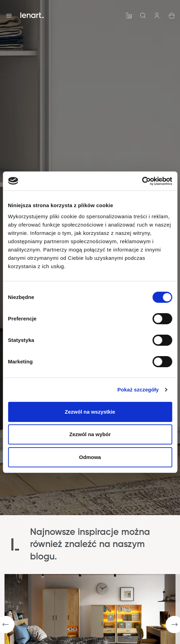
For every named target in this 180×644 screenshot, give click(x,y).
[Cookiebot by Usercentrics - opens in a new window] (142, 181)
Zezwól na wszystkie (90, 412)
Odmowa (90, 457)
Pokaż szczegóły (138, 390)
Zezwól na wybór (90, 434)
